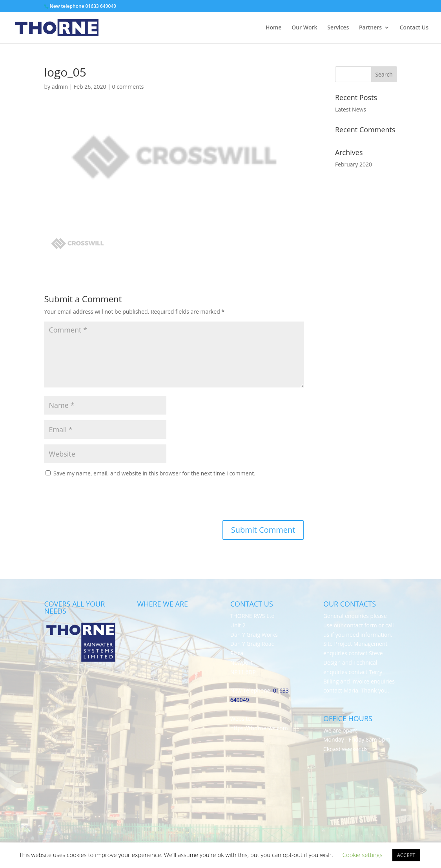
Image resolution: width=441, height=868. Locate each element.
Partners (370, 28)
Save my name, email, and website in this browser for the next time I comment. (154, 473)
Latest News (351, 109)
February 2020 (354, 164)
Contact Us (414, 28)
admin (60, 87)
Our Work (304, 28)
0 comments (128, 87)
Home (274, 28)
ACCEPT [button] (406, 855)
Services (338, 28)
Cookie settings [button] (363, 855)
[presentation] (97, 501)
